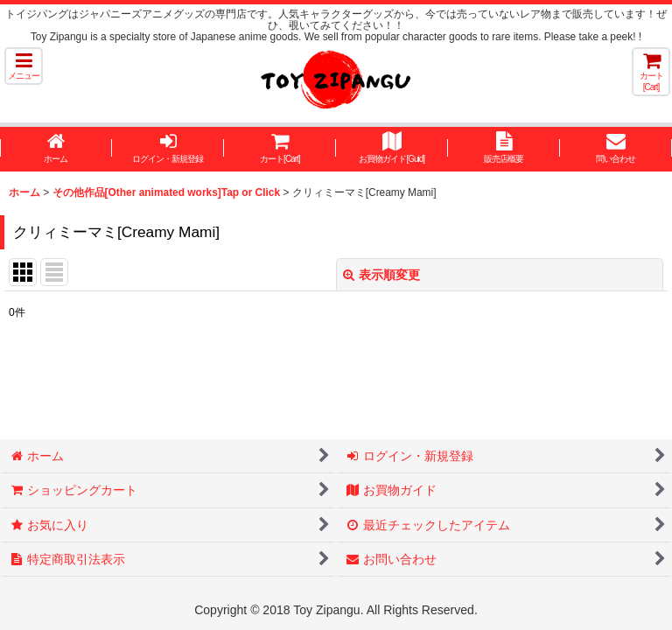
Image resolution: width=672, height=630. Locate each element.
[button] (24, 66)
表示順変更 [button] (381, 275)
